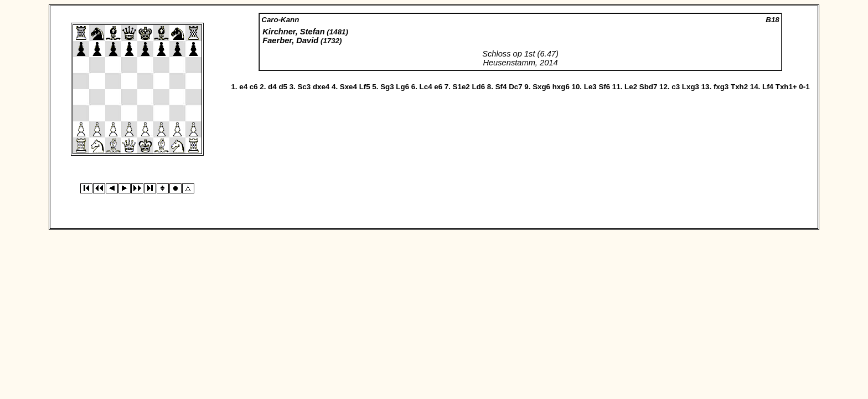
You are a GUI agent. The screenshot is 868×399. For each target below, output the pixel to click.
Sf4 (501, 87)
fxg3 (721, 87)
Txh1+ (786, 87)
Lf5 (365, 87)
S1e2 (461, 87)
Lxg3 (691, 87)
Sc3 (304, 87)
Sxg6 (541, 87)
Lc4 (426, 87)
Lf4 (768, 87)
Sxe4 (348, 87)
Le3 (590, 87)
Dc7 (515, 87)
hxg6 (561, 87)
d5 (283, 87)
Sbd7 (649, 87)
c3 (676, 87)
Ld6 (478, 87)
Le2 (631, 87)
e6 (438, 87)
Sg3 (387, 87)
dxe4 (321, 87)
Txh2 (739, 87)
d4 (272, 87)
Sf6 (604, 87)
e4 (243, 87)
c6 (254, 87)
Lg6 (402, 87)
